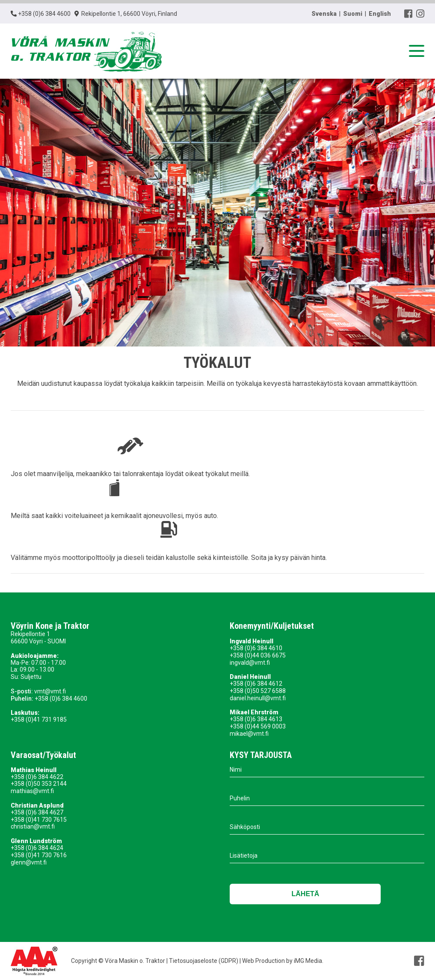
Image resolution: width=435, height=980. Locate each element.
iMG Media (308, 961)
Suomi (353, 14)
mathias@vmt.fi (32, 791)
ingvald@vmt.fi (250, 663)
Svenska (324, 14)
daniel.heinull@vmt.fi (258, 698)
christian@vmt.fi (33, 826)
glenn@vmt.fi (29, 862)
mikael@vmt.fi (249, 734)
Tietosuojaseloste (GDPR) (203, 961)
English (380, 14)
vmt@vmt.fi (50, 691)
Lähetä (306, 894)
